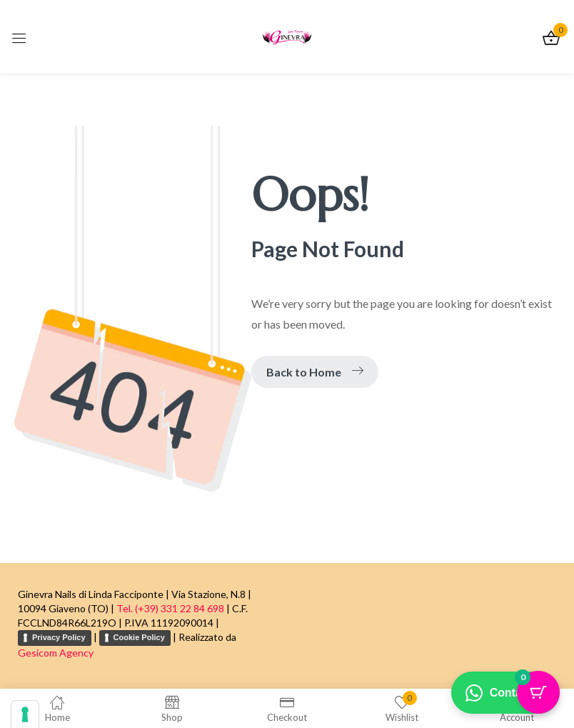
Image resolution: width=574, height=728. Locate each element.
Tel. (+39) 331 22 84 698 (170, 608)
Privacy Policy (59, 637)
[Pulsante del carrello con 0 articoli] (538, 692)
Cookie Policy (139, 637)
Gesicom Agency (56, 653)
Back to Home (315, 372)
